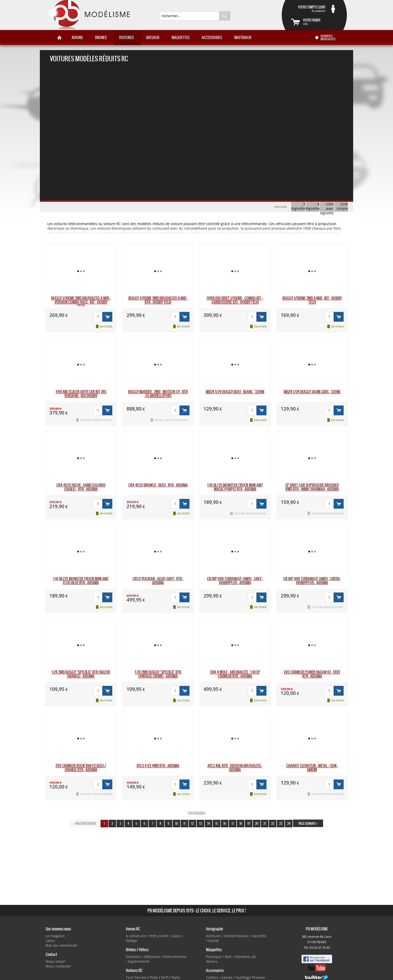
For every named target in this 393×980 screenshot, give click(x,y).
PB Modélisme (88, 15)
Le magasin (55, 936)
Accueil (59, 38)
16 (225, 823)
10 (176, 823)
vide (320, 22)
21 (265, 823)
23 (281, 823)
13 (201, 823)
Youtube (317, 968)
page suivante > (308, 823)
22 (273, 823)
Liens (50, 941)
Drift (165, 977)
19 (249, 823)
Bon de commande (61, 945)
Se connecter (308, 9)
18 (241, 823)
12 (192, 823)
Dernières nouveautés (328, 38)
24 (289, 823)
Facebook (317, 959)
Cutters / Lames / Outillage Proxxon (236, 977)
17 (233, 823)
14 (209, 823)
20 (257, 823)
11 (184, 823)
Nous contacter (58, 966)
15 (217, 823)
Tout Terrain (136, 977)
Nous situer (55, 961)
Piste (154, 977)
